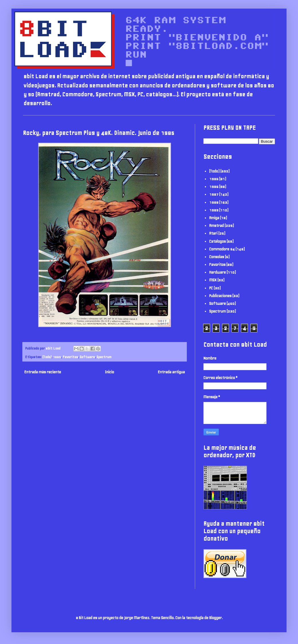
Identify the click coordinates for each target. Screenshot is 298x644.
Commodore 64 (222, 249)
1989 (214, 210)
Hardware (217, 272)
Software (87, 357)
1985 (57, 357)
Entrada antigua (171, 372)
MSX (213, 280)
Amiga (214, 218)
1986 (214, 187)
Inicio (109, 372)
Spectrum (104, 357)
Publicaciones (220, 296)
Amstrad (216, 226)
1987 (214, 194)
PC (211, 288)
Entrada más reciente (43, 372)
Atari (213, 233)
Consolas (217, 257)
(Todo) (47, 357)
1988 (214, 202)
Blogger (215, 618)
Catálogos (217, 241)
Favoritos (70, 357)
